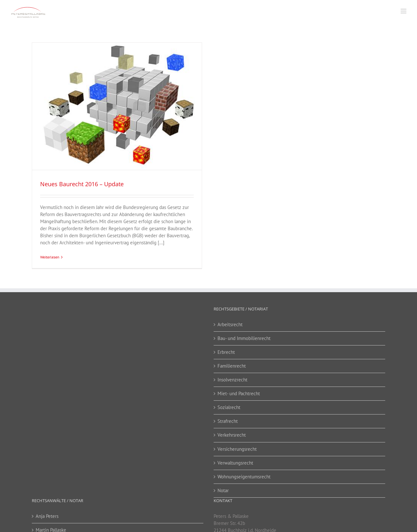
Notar (223, 490)
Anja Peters (47, 516)
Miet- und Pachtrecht (239, 393)
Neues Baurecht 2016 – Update (82, 184)
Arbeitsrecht (230, 324)
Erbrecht (226, 352)
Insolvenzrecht (232, 380)
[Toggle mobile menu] (404, 11)
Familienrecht (232, 366)
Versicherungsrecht (237, 449)
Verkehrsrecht (232, 435)
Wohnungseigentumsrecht (244, 477)
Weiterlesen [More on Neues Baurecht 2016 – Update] (50, 257)
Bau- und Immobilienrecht (244, 338)
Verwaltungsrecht (235, 463)
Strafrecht (228, 421)
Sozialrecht (229, 407)
